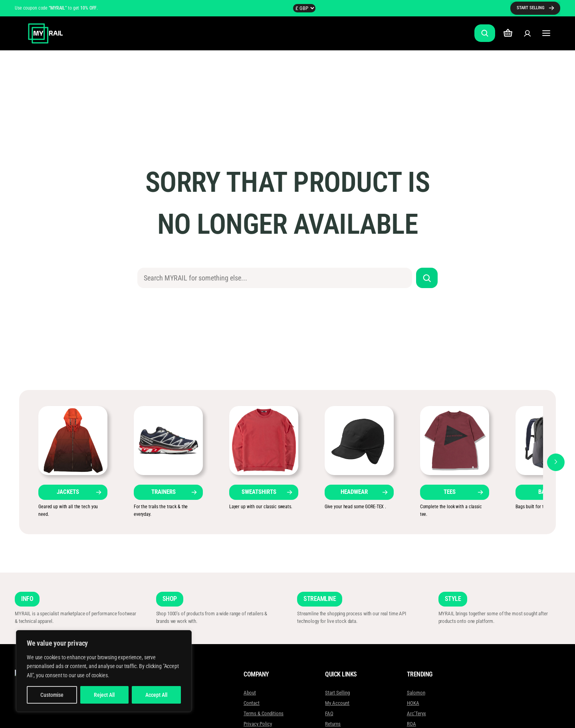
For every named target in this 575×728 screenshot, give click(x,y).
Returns (333, 724)
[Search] (427, 278)
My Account (337, 703)
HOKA (413, 703)
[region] (104, 671)
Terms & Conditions (264, 713)
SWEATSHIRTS (259, 492)
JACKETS (68, 492)
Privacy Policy (258, 724)
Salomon (416, 693)
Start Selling (337, 693)
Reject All (104, 695)
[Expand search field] (485, 33)
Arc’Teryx (416, 713)
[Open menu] (546, 33)
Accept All (156, 695)
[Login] (527, 33)
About (250, 693)
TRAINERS (164, 492)
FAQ (329, 713)
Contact (252, 703)
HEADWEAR (354, 492)
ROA (411, 724)
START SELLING (530, 8)
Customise (52, 695)
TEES (450, 492)
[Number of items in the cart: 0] (508, 33)
